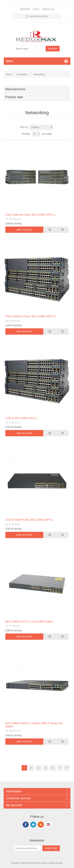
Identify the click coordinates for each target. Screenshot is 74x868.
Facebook (26, 825)
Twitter (33, 825)
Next (60, 768)
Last (67, 768)
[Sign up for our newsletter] (28, 848)
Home (9, 74)
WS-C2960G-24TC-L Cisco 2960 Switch (29, 622)
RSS (41, 825)
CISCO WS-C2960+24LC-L (22, 418)
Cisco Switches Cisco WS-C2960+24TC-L (30, 215)
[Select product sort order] (41, 127)
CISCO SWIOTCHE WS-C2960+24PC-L (29, 520)
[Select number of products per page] (36, 134)
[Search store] (30, 49)
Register (25, 9)
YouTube (48, 825)
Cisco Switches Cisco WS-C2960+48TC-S (30, 316)
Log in (36, 9)
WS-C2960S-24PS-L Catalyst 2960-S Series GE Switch (34, 725)
